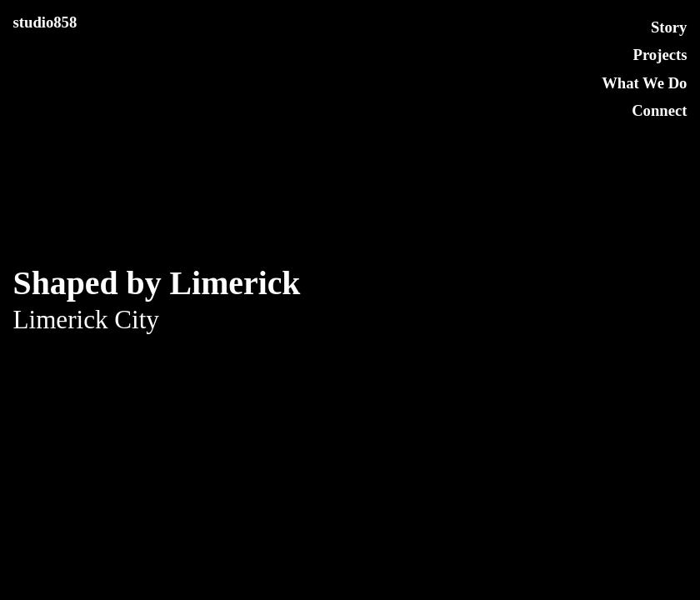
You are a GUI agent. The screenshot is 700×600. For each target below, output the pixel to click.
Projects (660, 55)
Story (669, 27)
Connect (659, 110)
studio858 (45, 22)
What (620, 83)
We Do (665, 83)
